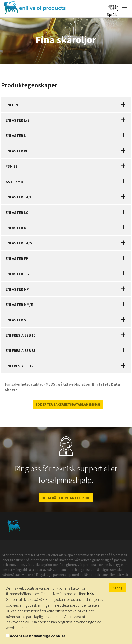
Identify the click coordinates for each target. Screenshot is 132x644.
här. (90, 594)
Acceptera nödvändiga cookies (38, 636)
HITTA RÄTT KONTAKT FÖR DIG (66, 498)
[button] (123, 105)
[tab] (66, 105)
